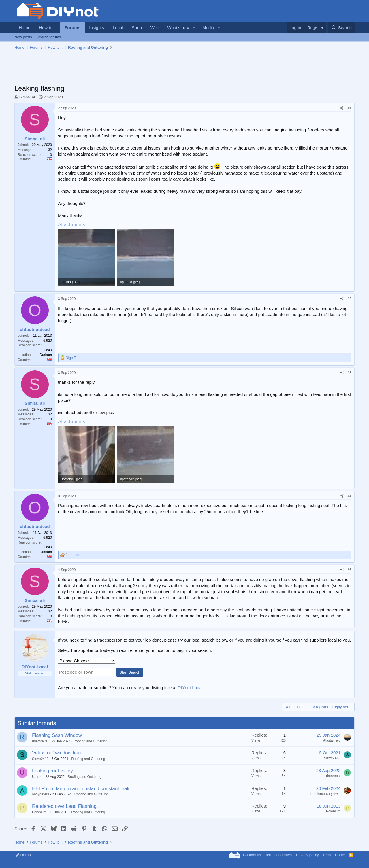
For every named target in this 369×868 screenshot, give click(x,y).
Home (25, 28)
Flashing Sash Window (57, 735)
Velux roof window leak (57, 753)
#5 (350, 570)
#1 (350, 108)
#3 (350, 373)
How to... (47, 28)
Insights (97, 28)
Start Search (130, 672)
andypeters (41, 794)
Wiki (155, 28)
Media (208, 28)
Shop (137, 28)
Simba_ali (28, 97)
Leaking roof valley (52, 771)
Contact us (252, 855)
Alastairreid (332, 740)
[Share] (342, 108)
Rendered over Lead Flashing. (65, 806)
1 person (73, 555)
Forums (73, 28)
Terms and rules (278, 855)
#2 (350, 299)
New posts (23, 37)
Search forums (49, 37)
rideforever (40, 741)
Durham (46, 355)
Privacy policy (307, 855)
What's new (178, 28)
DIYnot (24, 855)
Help (327, 855)
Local (118, 28)
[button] (194, 28)
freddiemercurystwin (325, 794)
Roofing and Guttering (90, 741)
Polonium (39, 812)
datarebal (333, 776)
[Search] (341, 28)
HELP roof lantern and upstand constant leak (81, 789)
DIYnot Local (190, 688)
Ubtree (37, 777)
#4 (350, 496)
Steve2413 (40, 759)
